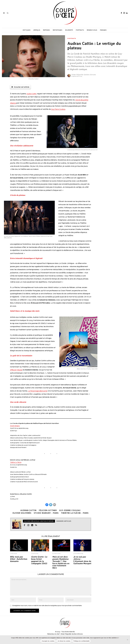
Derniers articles (64, 521)
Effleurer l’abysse (17, 370)
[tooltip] (121, 13)
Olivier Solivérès (21, 513)
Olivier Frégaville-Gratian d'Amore (84, 75)
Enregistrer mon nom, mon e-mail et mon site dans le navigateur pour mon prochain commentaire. (47, 606)
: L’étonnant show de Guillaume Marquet (82, 560)
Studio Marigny (15, 426)
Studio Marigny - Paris (46, 513)
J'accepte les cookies (48, 641)
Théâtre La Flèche (16, 462)
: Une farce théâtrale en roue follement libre (61, 563)
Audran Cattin (32, 94)
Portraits (72, 39)
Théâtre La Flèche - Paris (75, 513)
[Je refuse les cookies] (127, 640)
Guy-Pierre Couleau (59, 109)
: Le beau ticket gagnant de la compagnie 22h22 (39, 560)
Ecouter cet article (20, 87)
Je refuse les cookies (64, 641)
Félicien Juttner (48, 511)
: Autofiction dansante (19, 559)
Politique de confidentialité (81, 641)
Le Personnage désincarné (39, 391)
